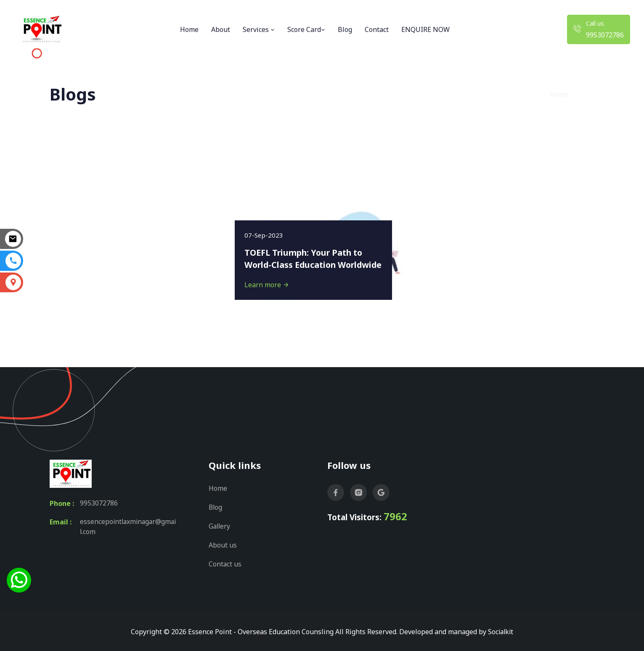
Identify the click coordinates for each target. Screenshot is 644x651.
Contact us (225, 562)
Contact (377, 29)
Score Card (306, 29)
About (221, 29)
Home (189, 29)
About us (223, 544)
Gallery (220, 525)
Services (259, 29)
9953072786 (605, 35)
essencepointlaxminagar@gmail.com (129, 527)
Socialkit (501, 630)
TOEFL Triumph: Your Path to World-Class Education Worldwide (306, 252)
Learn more (268, 284)
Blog (345, 29)
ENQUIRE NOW (425, 29)
